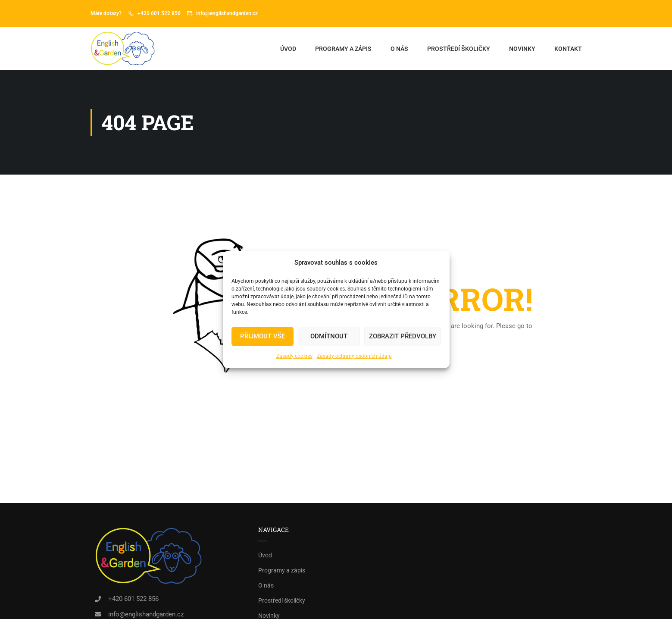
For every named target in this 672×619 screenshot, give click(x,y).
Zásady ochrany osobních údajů (354, 356)
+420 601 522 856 (159, 13)
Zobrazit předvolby (403, 336)
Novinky (522, 49)
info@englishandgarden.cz (227, 13)
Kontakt (568, 49)
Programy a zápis (343, 49)
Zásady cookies (294, 356)
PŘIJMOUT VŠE (263, 336)
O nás (399, 49)
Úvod (288, 49)
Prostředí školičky (459, 49)
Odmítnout (329, 336)
